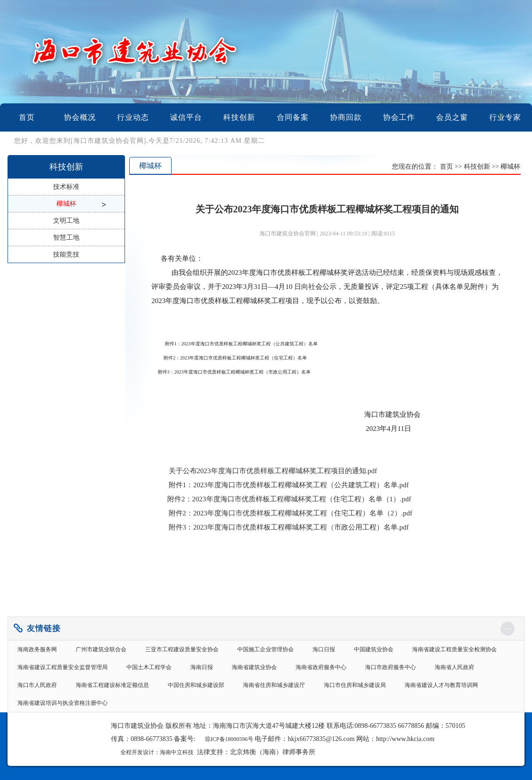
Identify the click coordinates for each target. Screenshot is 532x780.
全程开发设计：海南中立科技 (157, 752)
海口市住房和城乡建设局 (355, 685)
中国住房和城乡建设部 (196, 685)
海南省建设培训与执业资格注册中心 (63, 703)
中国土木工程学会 (149, 667)
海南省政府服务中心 (321, 667)
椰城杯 (66, 204)
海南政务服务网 (37, 649)
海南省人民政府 (454, 667)
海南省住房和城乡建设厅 (274, 685)
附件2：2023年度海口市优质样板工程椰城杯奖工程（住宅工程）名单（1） (284, 499)
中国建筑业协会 (374, 649)
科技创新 (239, 117)
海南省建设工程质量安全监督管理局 (63, 667)
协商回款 (346, 117)
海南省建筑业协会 (254, 667)
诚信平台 (186, 117)
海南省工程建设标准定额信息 (112, 685)
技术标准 (66, 187)
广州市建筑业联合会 (101, 649)
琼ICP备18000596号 (229, 739)
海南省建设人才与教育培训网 (441, 685)
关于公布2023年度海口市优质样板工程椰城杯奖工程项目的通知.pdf (273, 471)
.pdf (289, 485)
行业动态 (133, 117)
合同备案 (293, 117)
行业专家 (505, 117)
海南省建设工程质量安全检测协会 (454, 649)
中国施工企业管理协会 (266, 649)
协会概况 (80, 117)
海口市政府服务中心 (391, 667)
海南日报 (202, 667)
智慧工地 (66, 238)
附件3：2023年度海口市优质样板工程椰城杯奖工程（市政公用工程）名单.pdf (288, 527)
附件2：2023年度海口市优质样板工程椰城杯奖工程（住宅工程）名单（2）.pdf (291, 513)
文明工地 (66, 221)
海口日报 (324, 649)
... (508, 627)
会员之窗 (452, 117)
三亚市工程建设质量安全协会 (182, 649)
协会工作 (399, 117)
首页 (27, 117)
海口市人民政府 (37, 685)
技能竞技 (66, 254)
